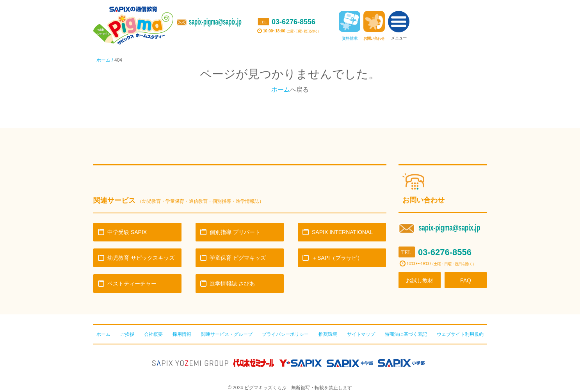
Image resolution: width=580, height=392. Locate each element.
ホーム (281, 90)
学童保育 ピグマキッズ (238, 258)
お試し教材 (420, 280)
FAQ (466, 280)
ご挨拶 (127, 334)
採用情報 (182, 334)
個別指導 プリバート (235, 232)
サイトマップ (361, 334)
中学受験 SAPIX (127, 232)
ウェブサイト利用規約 (460, 334)
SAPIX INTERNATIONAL (342, 232)
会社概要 (153, 334)
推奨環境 (328, 334)
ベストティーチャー (132, 284)
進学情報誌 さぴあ (232, 284)
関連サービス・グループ (227, 334)
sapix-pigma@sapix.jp (215, 22)
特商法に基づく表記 (406, 334)
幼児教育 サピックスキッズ (141, 258)
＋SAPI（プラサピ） (337, 258)
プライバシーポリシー (285, 334)
